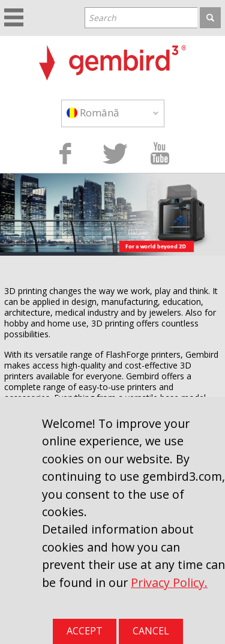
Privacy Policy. (169, 582)
